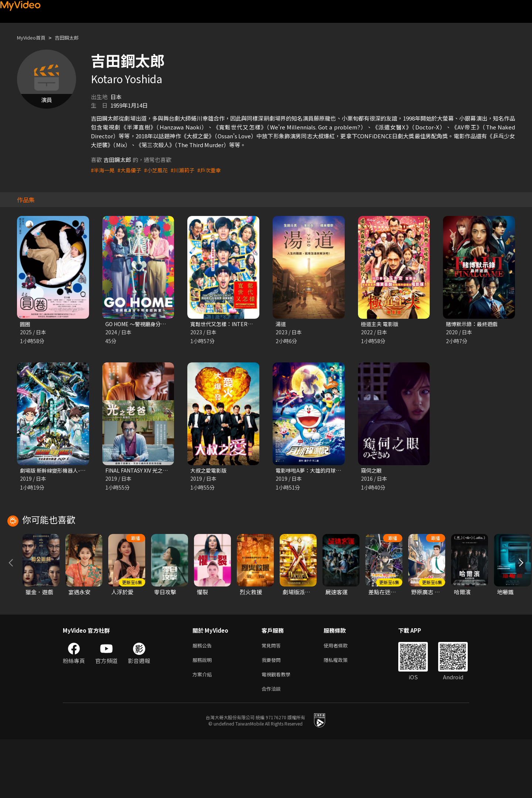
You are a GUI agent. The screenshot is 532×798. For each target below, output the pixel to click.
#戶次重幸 (216, 170)
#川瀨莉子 (188, 170)
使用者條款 (342, 700)
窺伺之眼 (372, 471)
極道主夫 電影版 (381, 324)
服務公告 (204, 700)
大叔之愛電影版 (210, 471)
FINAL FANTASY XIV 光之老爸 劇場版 (151, 471)
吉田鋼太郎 (74, 38)
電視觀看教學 (278, 731)
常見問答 (273, 700)
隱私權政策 (342, 716)
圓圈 (25, 324)
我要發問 (273, 716)
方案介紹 (204, 731)
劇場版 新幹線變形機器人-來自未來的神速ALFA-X (81, 471)
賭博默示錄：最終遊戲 (474, 324)
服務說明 (204, 716)
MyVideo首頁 (34, 38)
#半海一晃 (103, 170)
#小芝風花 (160, 170)
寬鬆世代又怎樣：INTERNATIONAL (235, 324)
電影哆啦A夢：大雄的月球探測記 (316, 471)
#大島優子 (132, 170)
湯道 (281, 324)
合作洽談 (273, 747)
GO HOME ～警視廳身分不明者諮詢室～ (155, 324)
